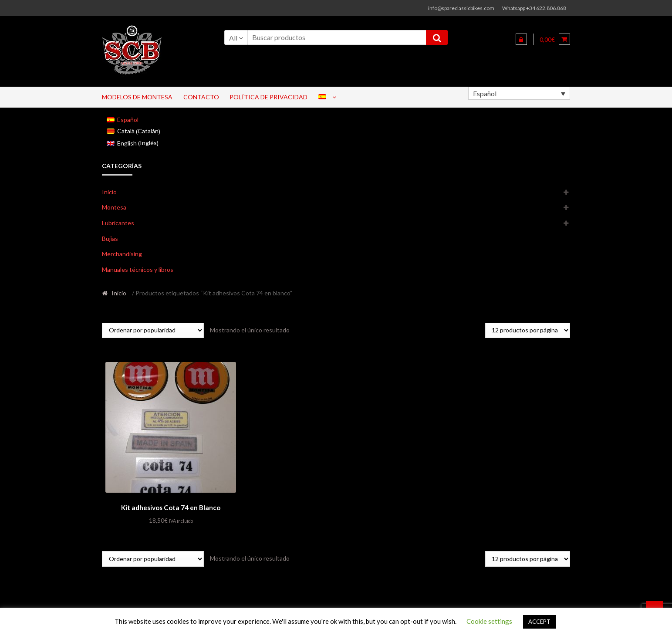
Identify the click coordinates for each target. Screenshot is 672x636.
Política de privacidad (268, 97)
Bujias (110, 238)
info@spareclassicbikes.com (461, 8)
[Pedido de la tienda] (153, 330)
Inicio (109, 192)
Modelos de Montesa (137, 97)
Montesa (114, 207)
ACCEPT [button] (539, 622)
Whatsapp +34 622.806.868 (534, 8)
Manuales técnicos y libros (138, 269)
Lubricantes (118, 223)
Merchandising (122, 254)
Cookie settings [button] (489, 621)
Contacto (201, 97)
